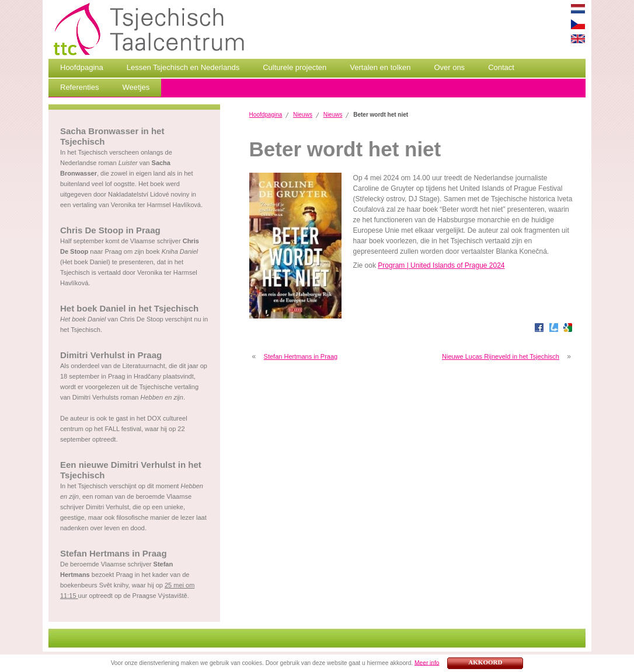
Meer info (427, 662)
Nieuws (303, 115)
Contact (501, 67)
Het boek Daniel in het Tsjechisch (129, 308)
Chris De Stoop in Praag (110, 230)
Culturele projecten (295, 67)
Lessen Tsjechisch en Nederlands (183, 67)
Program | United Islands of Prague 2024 (441, 265)
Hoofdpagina (82, 67)
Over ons (449, 67)
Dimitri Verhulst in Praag (111, 355)
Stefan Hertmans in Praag (114, 553)
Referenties (79, 87)
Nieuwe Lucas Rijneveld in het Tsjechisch (501, 356)
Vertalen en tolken (380, 67)
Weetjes (136, 87)
